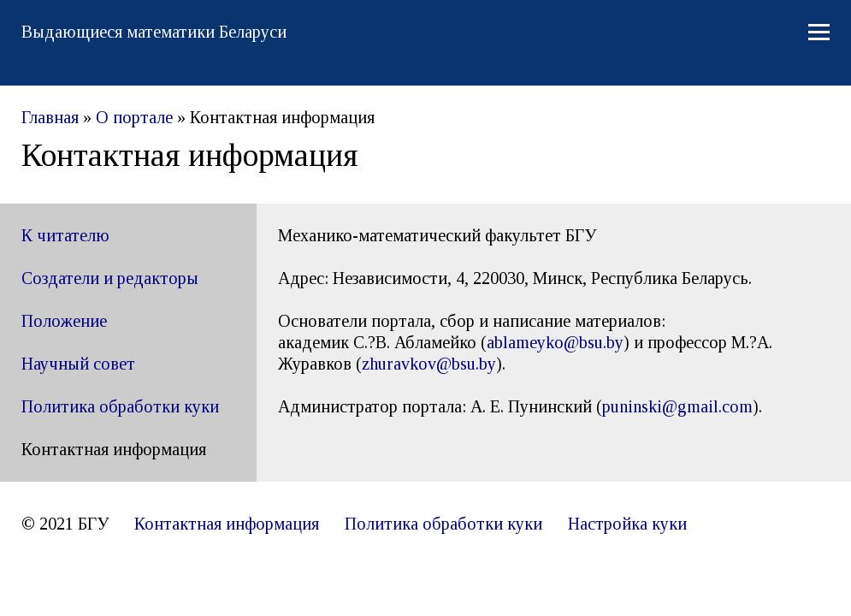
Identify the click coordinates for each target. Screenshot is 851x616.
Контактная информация (227, 524)
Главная (50, 117)
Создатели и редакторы (110, 278)
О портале (134, 117)
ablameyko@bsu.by (555, 342)
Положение (64, 321)
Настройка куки (627, 524)
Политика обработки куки (120, 406)
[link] (429, 364)
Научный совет (78, 364)
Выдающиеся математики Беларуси (154, 32)
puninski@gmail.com (677, 406)
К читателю (65, 235)
